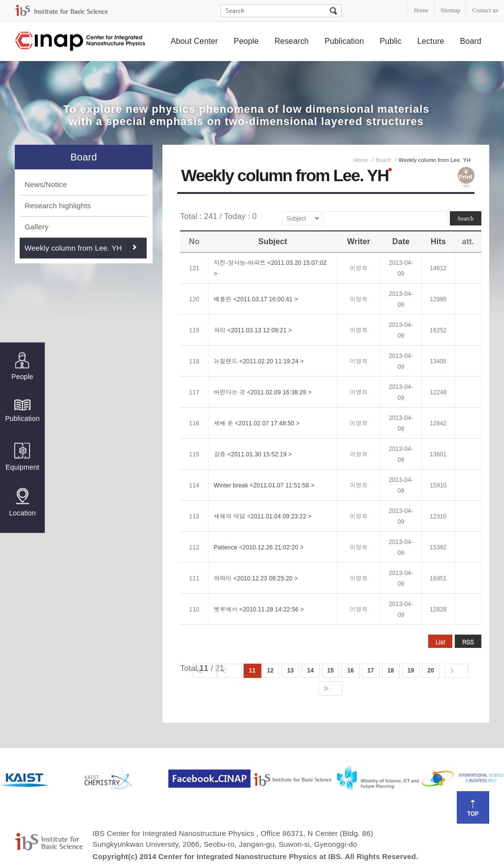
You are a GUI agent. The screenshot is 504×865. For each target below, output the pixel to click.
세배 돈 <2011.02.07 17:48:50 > (256, 423)
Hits (438, 241)
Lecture (431, 41)
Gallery (37, 227)
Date (401, 241)
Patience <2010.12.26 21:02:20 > (258, 547)
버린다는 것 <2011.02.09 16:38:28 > (263, 392)
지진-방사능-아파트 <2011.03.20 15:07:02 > (270, 268)
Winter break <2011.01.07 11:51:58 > (264, 485)
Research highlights (58, 206)
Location (22, 502)
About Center (194, 41)
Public (391, 41)
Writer (359, 241)
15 (331, 671)
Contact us (485, 10)
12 (271, 671)
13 (290, 671)
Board (471, 41)
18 (391, 671)
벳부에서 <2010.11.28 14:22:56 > (259, 609)
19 (411, 671)
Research (292, 41)
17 (371, 671)
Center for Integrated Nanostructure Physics (81, 42)
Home (421, 10)
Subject (273, 241)
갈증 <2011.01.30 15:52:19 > (253, 454)
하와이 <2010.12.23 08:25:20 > (256, 578)
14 (311, 671)
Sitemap (450, 10)
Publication (344, 41)
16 (350, 671)
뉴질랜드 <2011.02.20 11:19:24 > (259, 361)
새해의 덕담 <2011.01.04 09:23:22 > (263, 516)
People (246, 41)
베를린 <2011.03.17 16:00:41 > (256, 299)
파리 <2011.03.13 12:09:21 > (253, 330)
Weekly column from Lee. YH (73, 248)
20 (431, 671)
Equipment (22, 457)
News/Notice (46, 184)
